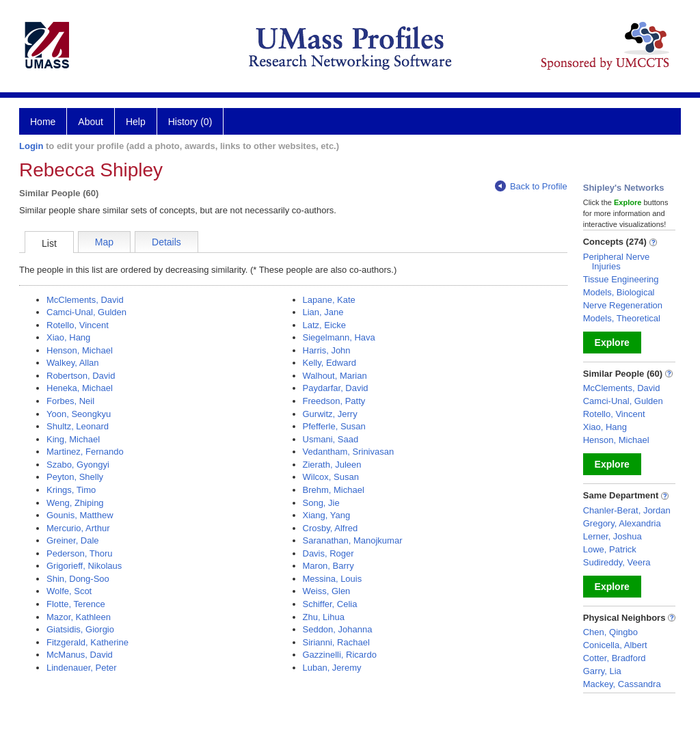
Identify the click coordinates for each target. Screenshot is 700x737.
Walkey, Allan (73, 363)
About (91, 122)
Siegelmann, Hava (339, 337)
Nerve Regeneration (623, 305)
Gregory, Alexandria (622, 523)
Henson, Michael (80, 350)
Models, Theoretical (622, 318)
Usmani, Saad (331, 439)
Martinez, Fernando (85, 452)
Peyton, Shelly (75, 477)
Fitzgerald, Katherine (87, 642)
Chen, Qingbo (610, 632)
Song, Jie (321, 503)
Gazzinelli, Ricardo (340, 655)
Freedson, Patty (334, 401)
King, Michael (73, 439)
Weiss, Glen (327, 591)
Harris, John (327, 350)
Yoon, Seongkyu (79, 414)
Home (43, 122)
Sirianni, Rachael (336, 642)
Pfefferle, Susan (334, 426)
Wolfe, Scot (69, 591)
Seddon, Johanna (338, 629)
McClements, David (85, 300)
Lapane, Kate (329, 300)
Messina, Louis (333, 579)
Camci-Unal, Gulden (86, 312)
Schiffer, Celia (330, 604)
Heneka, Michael (80, 388)
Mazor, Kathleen (79, 617)
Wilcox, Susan (331, 477)
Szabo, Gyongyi (78, 465)
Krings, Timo (71, 490)
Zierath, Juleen (332, 465)
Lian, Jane (323, 312)
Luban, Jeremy (332, 668)
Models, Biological (619, 292)
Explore (612, 343)
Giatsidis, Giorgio (80, 629)
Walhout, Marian (335, 376)
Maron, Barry (328, 566)
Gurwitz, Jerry (330, 414)
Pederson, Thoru (80, 553)
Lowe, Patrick (610, 549)
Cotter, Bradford (615, 658)
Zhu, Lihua (324, 617)
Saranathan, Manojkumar (353, 540)
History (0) (190, 122)
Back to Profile (531, 186)
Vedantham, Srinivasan (349, 452)
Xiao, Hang (68, 337)
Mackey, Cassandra (622, 684)
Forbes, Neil (70, 401)
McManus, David (80, 655)
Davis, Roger (328, 553)
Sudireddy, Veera (617, 562)
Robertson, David (81, 376)
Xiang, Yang (327, 515)
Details (166, 242)
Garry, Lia (602, 671)
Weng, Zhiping (75, 503)
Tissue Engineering (621, 279)
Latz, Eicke (325, 325)
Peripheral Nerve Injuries (617, 262)
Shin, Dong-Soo (78, 579)
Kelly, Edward (330, 363)
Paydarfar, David (336, 388)
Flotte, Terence (76, 604)
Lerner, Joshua (612, 536)
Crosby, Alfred (331, 528)
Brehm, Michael (334, 490)
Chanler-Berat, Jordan (627, 510)
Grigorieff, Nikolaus (84, 566)
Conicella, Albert (615, 645)
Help (136, 122)
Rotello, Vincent (78, 325)
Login (31, 146)
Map (104, 242)
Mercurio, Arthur (78, 528)
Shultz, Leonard (78, 426)
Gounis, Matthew (80, 515)
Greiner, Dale (73, 540)
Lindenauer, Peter (82, 668)
